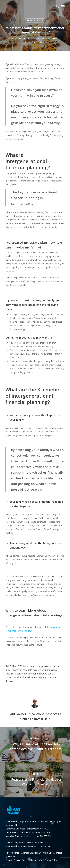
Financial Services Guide (17, 860)
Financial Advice (35, 20)
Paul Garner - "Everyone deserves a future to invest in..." (36, 38)
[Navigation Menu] (63, 6)
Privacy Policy (51, 860)
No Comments (35, 42)
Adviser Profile (36, 860)
